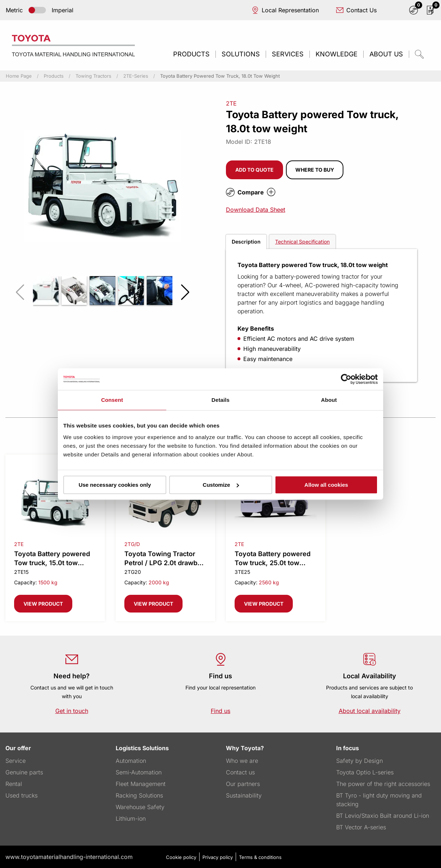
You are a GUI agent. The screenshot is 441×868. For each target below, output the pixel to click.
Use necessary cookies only (115, 485)
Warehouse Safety (140, 807)
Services (288, 54)
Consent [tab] (112, 400)
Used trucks (22, 795)
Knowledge (337, 54)
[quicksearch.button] (419, 54)
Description (246, 242)
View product (43, 604)
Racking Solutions (139, 795)
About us (386, 54)
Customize (221, 485)
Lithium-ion (131, 818)
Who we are (242, 761)
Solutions (241, 54)
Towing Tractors (93, 76)
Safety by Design (359, 761)
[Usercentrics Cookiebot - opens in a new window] (346, 379)
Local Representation (285, 10)
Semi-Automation (139, 772)
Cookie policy (181, 857)
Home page (19, 76)
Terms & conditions (260, 857)
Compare (251, 192)
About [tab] (329, 400)
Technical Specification (302, 242)
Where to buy (315, 170)
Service (16, 761)
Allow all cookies (326, 485)
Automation (131, 761)
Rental (14, 784)
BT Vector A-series (361, 827)
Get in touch (72, 711)
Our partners (243, 784)
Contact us (240, 772)
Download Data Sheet (256, 210)
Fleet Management (141, 784)
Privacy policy (218, 857)
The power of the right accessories (383, 784)
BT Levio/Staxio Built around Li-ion (383, 816)
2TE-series (136, 76)
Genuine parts (24, 772)
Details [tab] (220, 400)
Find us (220, 711)
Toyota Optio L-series (365, 772)
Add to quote (254, 170)
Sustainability (244, 795)
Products (191, 54)
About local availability (370, 711)
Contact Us (356, 10)
